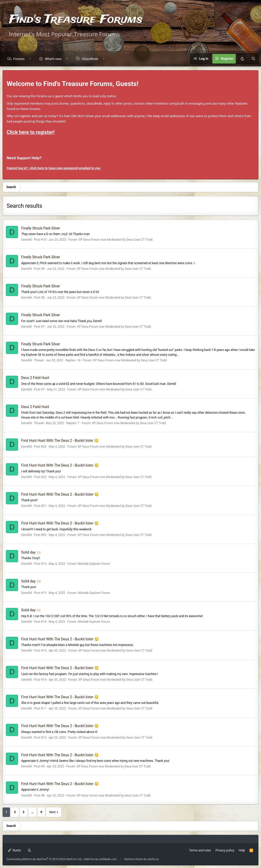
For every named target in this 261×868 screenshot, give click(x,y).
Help (242, 850)
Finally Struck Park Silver (41, 228)
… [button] (32, 812)
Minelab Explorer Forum (94, 564)
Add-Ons (89, 859)
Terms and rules (200, 850)
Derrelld (26, 240)
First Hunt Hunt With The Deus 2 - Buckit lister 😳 (60, 441)
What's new (53, 59)
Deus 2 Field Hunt (35, 378)
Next (52, 812)
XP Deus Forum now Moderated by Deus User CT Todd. (116, 240)
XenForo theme (134, 859)
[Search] (253, 59)
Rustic (15, 850)
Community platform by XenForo (44, 859)
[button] (30, 59)
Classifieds (90, 59)
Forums (19, 59)
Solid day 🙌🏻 (31, 552)
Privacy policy (225, 850)
